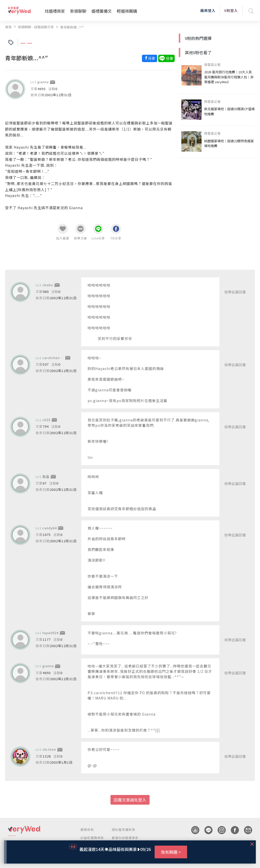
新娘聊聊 (78, 11)
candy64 (50, 528)
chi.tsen (49, 749)
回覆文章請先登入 (130, 800)
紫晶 (46, 476)
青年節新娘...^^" (72, 27)
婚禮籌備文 (102, 11)
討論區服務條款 (92, 838)
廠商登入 (208, 10)
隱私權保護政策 (123, 829)
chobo (48, 285)
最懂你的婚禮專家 (125, 838)
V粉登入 (231, 10)
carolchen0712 (55, 358)
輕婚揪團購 (127, 11)
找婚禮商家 (55, 11)
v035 (46, 420)
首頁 (8, 27)
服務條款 (87, 829)
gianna (43, 82)
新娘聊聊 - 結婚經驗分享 (36, 27)
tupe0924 (51, 633)
